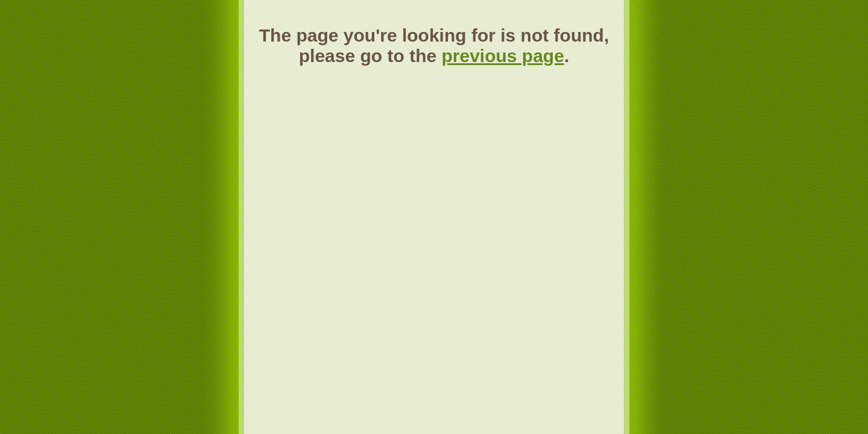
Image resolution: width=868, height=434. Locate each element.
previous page (502, 56)
